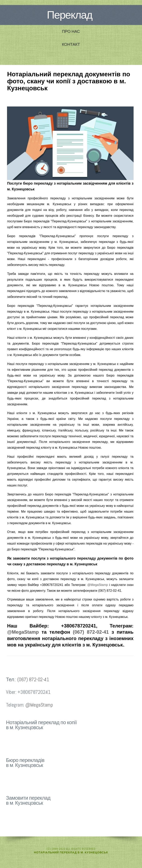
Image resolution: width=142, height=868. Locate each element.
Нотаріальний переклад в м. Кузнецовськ (71, 852)
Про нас (71, 31)
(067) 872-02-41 (91, 632)
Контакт (71, 44)
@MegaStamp (98, 585)
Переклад (70, 15)
